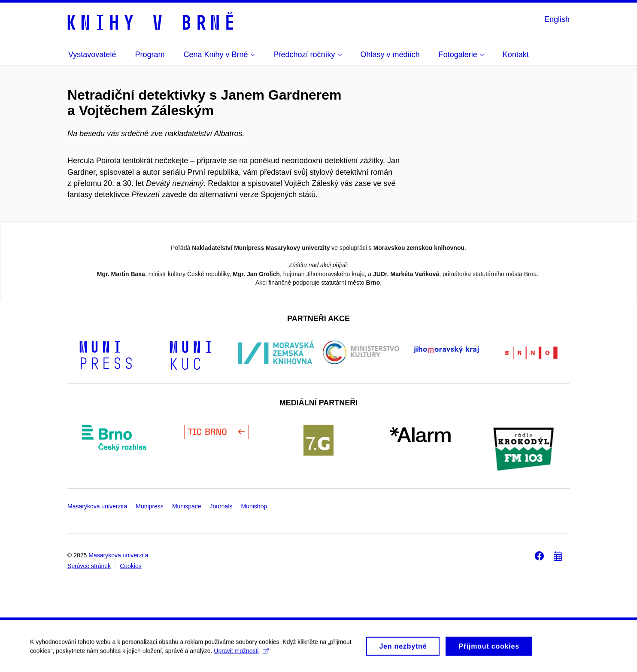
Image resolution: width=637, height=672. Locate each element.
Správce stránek (89, 566)
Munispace (187, 506)
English (557, 19)
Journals (221, 506)
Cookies (131, 566)
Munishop (254, 506)
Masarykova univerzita (97, 506)
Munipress (150, 506)
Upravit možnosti (241, 654)
